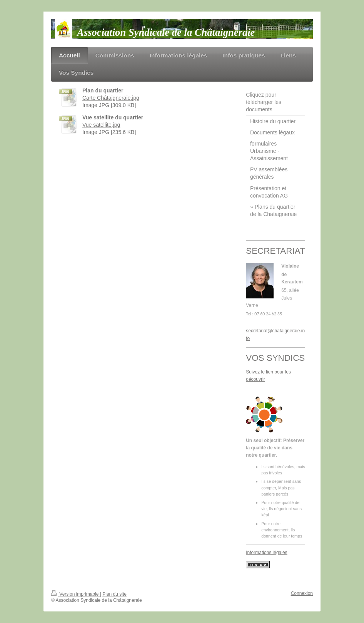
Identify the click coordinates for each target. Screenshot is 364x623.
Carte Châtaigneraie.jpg (111, 98)
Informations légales (266, 553)
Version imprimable (76, 594)
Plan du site (114, 594)
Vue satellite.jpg (101, 125)
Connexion (302, 593)
